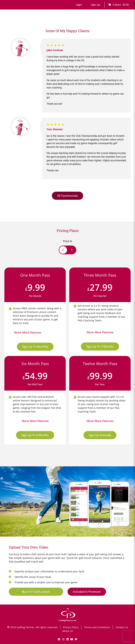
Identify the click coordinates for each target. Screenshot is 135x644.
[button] (79, 5)
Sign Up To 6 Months (35, 435)
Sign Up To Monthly (35, 347)
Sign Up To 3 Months (100, 346)
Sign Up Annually (100, 435)
